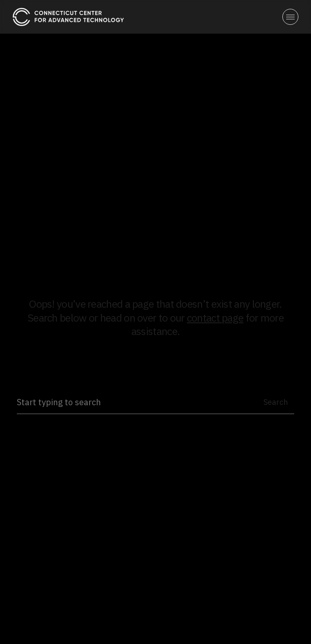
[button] (290, 17)
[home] (68, 17)
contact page (215, 318)
